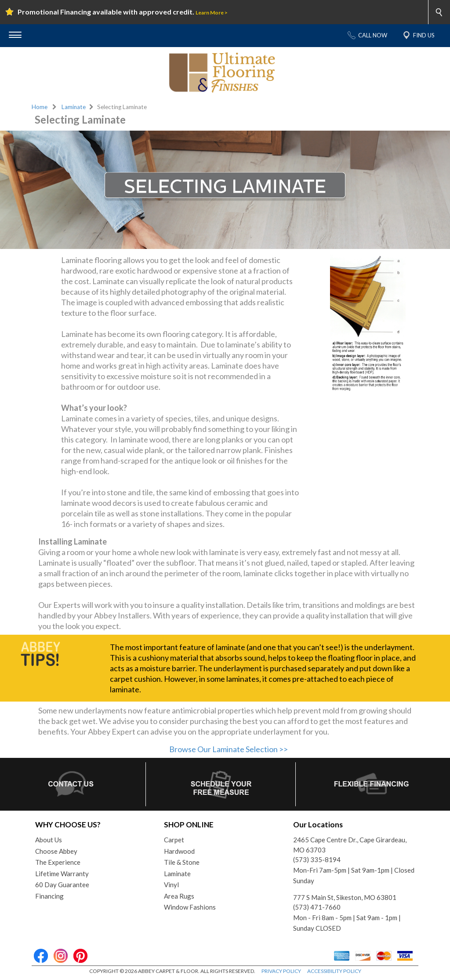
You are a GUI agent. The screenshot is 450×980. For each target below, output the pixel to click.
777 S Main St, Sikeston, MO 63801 (345, 897)
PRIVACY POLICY (281, 971)
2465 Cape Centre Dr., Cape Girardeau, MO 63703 (350, 845)
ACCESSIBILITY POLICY (334, 971)
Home (40, 107)
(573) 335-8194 (317, 859)
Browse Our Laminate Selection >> (229, 749)
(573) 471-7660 (317, 907)
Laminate (74, 107)
